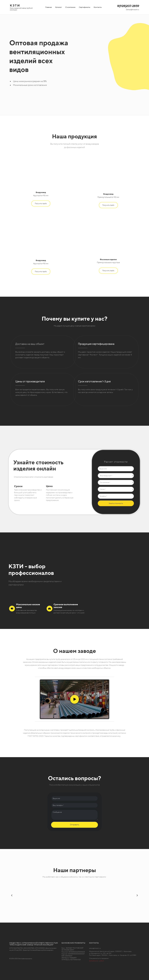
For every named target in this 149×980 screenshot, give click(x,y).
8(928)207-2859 (128, 6)
